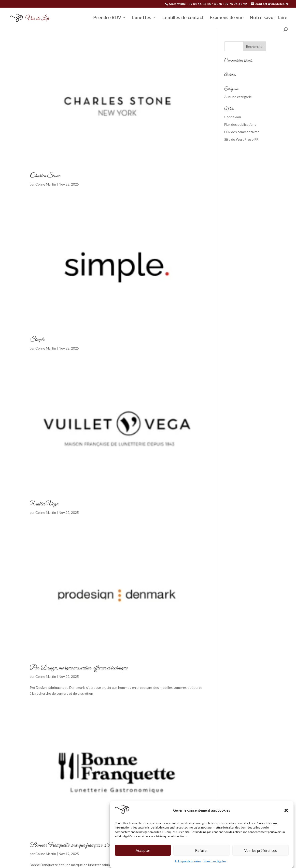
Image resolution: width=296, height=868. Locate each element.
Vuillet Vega (44, 504)
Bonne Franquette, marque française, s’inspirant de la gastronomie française (101, 845)
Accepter (143, 850)
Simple (37, 340)
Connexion (233, 117)
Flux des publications (240, 124)
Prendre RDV (107, 18)
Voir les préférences (261, 850)
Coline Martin (46, 184)
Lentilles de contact (183, 18)
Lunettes (142, 18)
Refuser (202, 850)
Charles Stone (45, 176)
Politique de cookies (188, 861)
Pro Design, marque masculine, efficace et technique (79, 668)
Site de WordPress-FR (241, 139)
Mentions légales (215, 861)
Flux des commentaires (242, 132)
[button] (286, 810)
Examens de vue (227, 18)
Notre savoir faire (269, 18)
